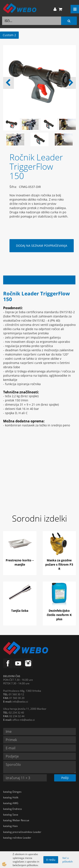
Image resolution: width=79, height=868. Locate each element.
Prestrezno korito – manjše (20, 562)
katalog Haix (10, 826)
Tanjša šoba (20, 611)
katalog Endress (13, 809)
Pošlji (65, 778)
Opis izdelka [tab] (39, 280)
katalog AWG (11, 803)
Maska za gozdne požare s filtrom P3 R (59, 564)
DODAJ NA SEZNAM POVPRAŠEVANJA (42, 246)
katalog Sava (11, 815)
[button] (70, 83)
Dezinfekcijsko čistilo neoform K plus (59, 615)
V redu (51, 860)
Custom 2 (9, 35)
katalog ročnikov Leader (17, 838)
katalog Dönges (12, 792)
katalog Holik (11, 797)
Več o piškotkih (68, 860)
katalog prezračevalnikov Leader (22, 832)
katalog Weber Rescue (16, 820)
